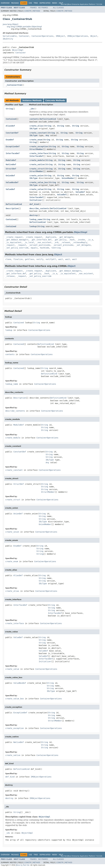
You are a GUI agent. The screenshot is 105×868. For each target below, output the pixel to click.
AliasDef (10, 126)
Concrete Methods (55, 100)
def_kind (34, 204)
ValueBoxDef (12, 182)
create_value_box (39, 182)
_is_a (90, 240)
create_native (37, 164)
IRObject (60, 36)
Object (94, 36)
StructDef (11, 169)
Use (30, 3)
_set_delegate (83, 245)
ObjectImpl (18, 50)
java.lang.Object (11, 24)
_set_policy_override (17, 248)
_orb (56, 242)
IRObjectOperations (78, 36)
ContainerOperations (43, 36)
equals (34, 248)
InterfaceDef (13, 153)
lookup (33, 226)
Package (15, 3)
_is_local (29, 242)
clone (8, 259)
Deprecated (45, 3)
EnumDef (10, 140)
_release (65, 242)
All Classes (58, 8)
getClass (29, 259)
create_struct (37, 169)
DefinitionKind (48, 119)
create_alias (36, 126)
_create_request (14, 237)
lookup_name (36, 219)
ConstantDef (12, 133)
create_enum (36, 140)
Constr (28, 11)
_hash (72, 240)
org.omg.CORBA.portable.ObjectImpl (24, 27)
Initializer (36, 200)
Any (47, 135)
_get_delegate (66, 237)
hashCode (45, 248)
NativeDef (11, 164)
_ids (32, 109)
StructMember (36, 149)
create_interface (39, 153)
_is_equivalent (13, 242)
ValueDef (10, 189)
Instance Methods (32, 100)
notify (40, 259)
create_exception (39, 146)
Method (36, 11)
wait (61, 259)
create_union (36, 176)
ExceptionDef (13, 146)
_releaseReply (80, 242)
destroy (34, 215)
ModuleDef (11, 160)
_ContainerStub (14, 85)
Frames (33, 8)
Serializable (10, 36)
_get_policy (60, 240)
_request (10, 245)
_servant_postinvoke (39, 245)
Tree (36, 3)
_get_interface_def (41, 240)
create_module (37, 160)
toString (56, 248)
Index (55, 3)
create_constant (38, 133)
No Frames (43, 8)
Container (24, 36)
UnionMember (68, 178)
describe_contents (39, 208)
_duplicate (50, 237)
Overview (5, 3)
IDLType (34, 129)
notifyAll (51, 259)
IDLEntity (8, 39)
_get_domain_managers (17, 240)
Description (12, 208)
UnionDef (10, 176)
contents (34, 119)
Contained (11, 119)
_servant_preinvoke (63, 245)
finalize (18, 259)
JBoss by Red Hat (23, 865)
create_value (36, 189)
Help (61, 3)
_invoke (81, 240)
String (9, 109)
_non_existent (44, 242)
